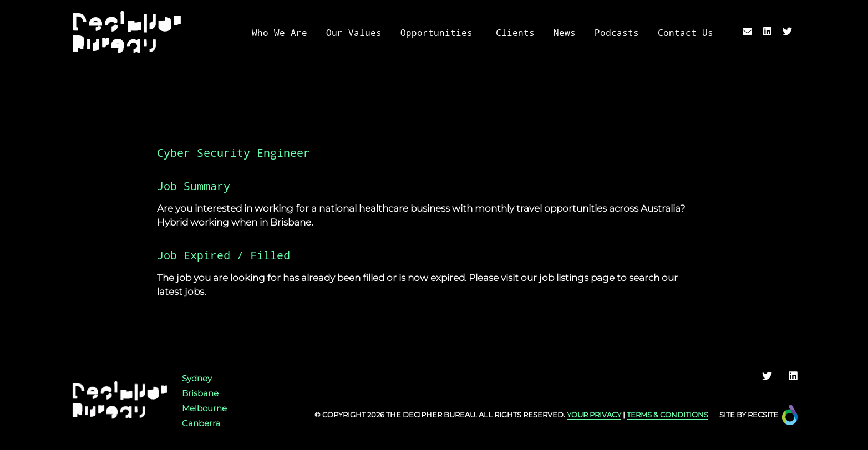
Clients (515, 33)
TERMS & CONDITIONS (668, 415)
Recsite (763, 415)
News (565, 33)
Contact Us (686, 33)
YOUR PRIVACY (594, 415)
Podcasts (617, 33)
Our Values (354, 33)
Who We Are (280, 33)
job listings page (577, 278)
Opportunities (436, 33)
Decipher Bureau (439, 415)
